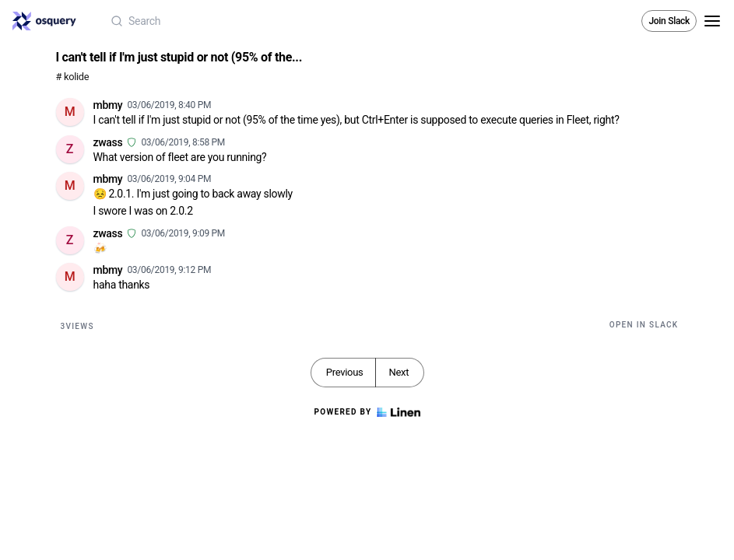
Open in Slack (644, 325)
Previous (345, 372)
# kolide (73, 77)
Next (399, 372)
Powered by (367, 412)
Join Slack (669, 21)
